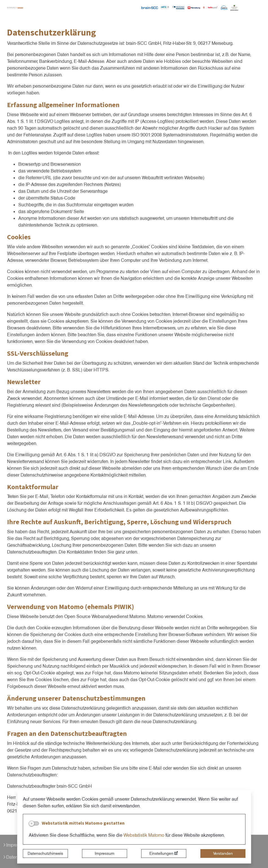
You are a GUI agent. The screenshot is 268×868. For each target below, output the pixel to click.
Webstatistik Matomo (144, 835)
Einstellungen (161, 853)
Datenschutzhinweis (45, 853)
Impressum (105, 853)
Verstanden (223, 853)
